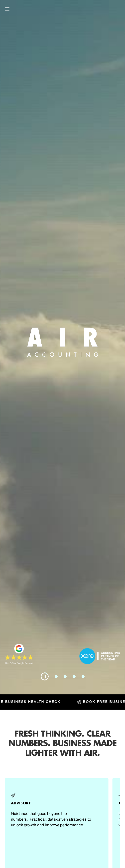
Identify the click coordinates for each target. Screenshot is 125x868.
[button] (7, 9)
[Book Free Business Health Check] (62, 702)
